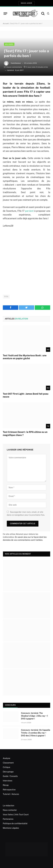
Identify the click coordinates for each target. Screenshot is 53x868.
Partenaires (8, 819)
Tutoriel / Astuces (11, 794)
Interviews (8, 781)
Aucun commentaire (13, 67)
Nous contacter (10, 810)
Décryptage (8, 772)
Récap (6, 785)
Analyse (7, 758)
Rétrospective (9, 790)
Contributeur (16, 63)
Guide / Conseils (10, 776)
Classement (8, 763)
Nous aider (26, 3)
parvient (29, 211)
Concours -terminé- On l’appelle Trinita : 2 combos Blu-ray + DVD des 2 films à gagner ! (36, 733)
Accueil (6, 24)
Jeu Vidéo (9, 44)
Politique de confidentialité (15, 824)
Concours (10, 705)
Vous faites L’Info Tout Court (16, 815)
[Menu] (5, 14)
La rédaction (9, 806)
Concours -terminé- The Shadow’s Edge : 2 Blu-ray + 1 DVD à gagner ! (34, 716)
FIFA (6, 297)
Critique (7, 767)
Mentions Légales (11, 828)
